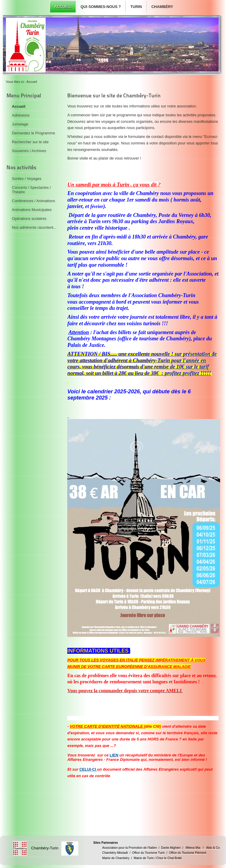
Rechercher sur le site (30, 142)
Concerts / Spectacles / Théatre (31, 190)
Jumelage (20, 124)
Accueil (63, 7)
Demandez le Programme (33, 133)
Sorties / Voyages (27, 179)
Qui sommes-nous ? (101, 7)
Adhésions (21, 115)
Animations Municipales (32, 210)
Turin (136, 7)
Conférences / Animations (33, 201)
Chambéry (162, 7)
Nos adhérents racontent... (34, 227)
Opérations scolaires (29, 219)
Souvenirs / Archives (29, 151)
